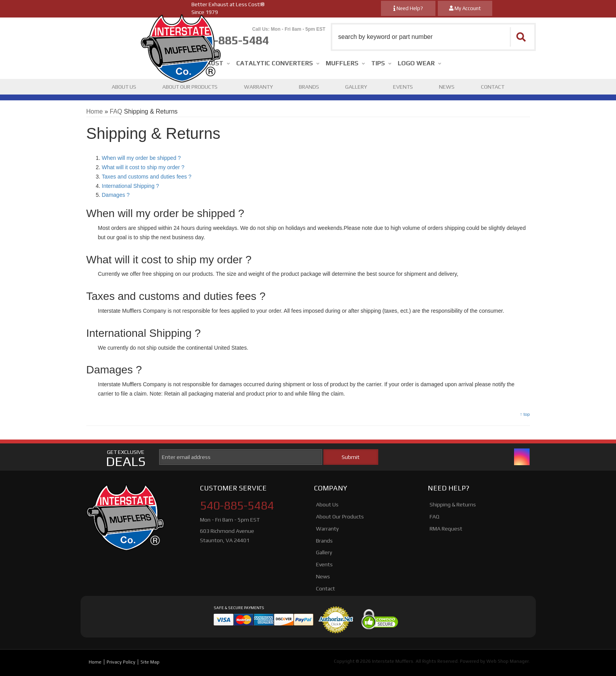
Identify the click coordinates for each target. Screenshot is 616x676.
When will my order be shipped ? (141, 158)
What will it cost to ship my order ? (143, 167)
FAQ (116, 111)
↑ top (525, 414)
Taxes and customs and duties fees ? (147, 177)
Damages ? (116, 195)
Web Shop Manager (508, 661)
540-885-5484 (237, 506)
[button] (433, 37)
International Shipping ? (131, 186)
